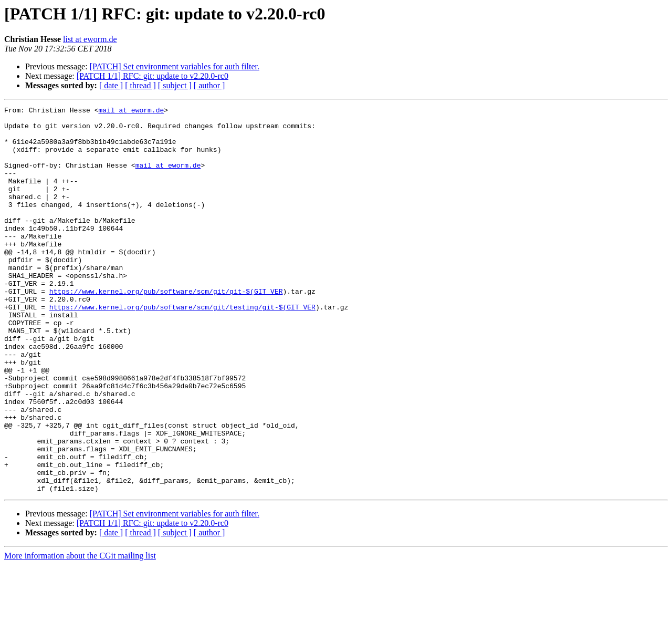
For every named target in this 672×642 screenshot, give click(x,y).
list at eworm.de (90, 39)
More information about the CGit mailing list (80, 633)
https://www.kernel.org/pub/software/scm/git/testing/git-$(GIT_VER (182, 348)
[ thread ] (140, 85)
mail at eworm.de (131, 111)
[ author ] (209, 85)
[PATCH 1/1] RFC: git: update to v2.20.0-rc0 (153, 76)
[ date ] (111, 85)
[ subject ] (175, 85)
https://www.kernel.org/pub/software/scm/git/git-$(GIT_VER (166, 329)
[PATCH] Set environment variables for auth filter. (175, 66)
